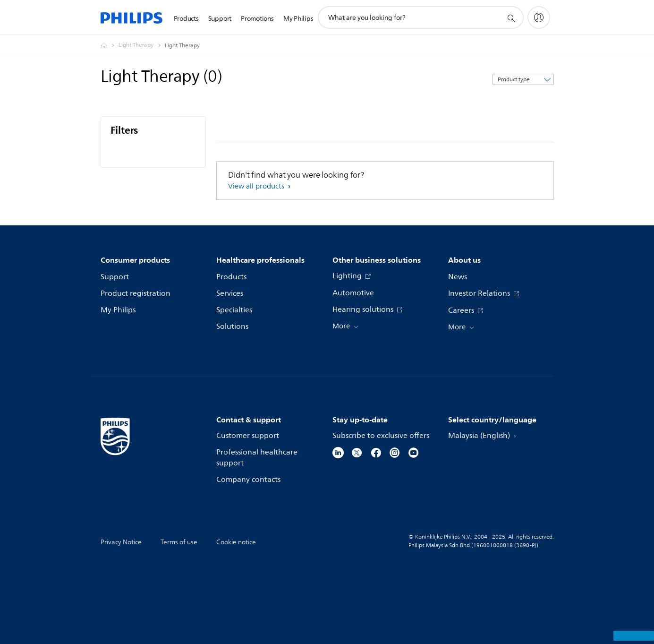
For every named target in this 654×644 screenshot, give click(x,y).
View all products (257, 186)
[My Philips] (539, 17)
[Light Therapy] (142, 45)
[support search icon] (511, 18)
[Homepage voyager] (110, 45)
